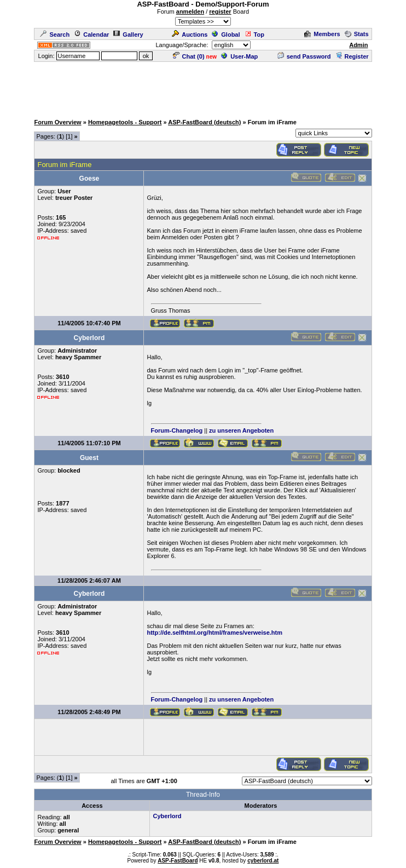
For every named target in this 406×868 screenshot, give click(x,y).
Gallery (128, 35)
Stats (357, 34)
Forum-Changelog (177, 430)
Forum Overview (57, 122)
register (220, 12)
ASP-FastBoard (178, 861)
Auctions (190, 35)
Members (322, 34)
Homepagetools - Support (125, 122)
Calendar (91, 35)
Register (352, 56)
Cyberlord (167, 816)
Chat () (189, 56)
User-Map (239, 56)
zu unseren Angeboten (241, 430)
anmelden (190, 12)
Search (55, 35)
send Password (304, 56)
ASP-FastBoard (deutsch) (204, 122)
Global (226, 35)
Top (254, 35)
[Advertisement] (204, 88)
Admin (358, 45)
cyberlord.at (263, 861)
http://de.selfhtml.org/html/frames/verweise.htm (214, 633)
